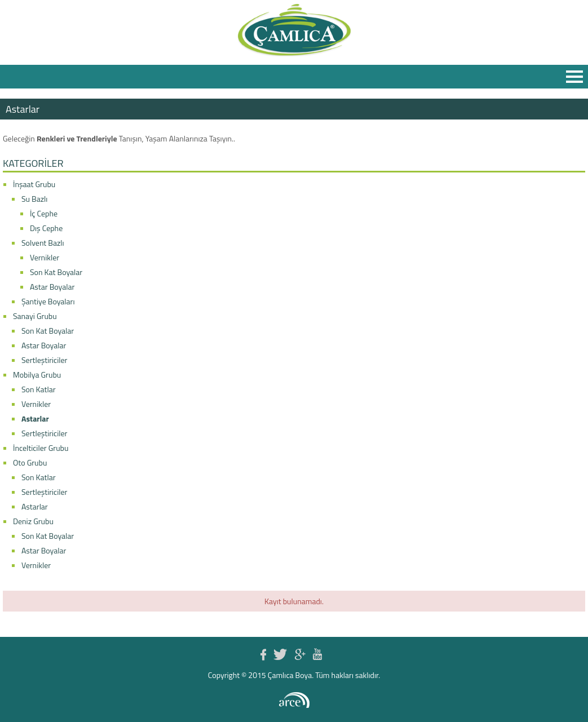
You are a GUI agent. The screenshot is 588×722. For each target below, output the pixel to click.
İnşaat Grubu (34, 184)
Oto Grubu (30, 462)
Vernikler (45, 257)
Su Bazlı (34, 199)
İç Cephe (44, 213)
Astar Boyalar (52, 287)
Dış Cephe (46, 228)
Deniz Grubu (33, 521)
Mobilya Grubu (37, 375)
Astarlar (35, 418)
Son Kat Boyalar (56, 272)
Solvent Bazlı (43, 243)
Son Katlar (39, 389)
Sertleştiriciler (44, 360)
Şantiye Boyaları (48, 301)
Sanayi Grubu (35, 316)
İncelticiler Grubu (41, 448)
